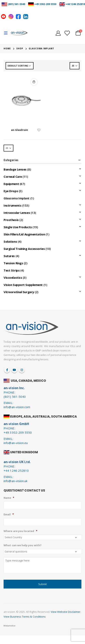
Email (9, 514)
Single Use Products (18, 227)
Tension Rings (13, 263)
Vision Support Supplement (23, 285)
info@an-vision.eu (16, 443)
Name (9, 498)
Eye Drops (11, 191)
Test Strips (12, 270)
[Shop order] (20, 66)
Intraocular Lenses (17, 213)
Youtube (14, 370)
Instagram (22, 370)
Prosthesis (11, 220)
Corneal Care (13, 177)
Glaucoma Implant (17, 198)
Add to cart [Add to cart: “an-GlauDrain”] (34, 82)
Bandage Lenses (15, 169)
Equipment (11, 184)
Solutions (10, 241)
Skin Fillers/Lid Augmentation (24, 234)
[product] (22, 100)
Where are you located (20, 531)
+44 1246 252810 (75, 4)
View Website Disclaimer (66, 612)
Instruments (12, 205)
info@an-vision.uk (15, 481)
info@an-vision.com (17, 407)
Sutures (9, 256)
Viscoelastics (13, 278)
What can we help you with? (23, 545)
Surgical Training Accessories (24, 249)
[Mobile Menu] (7, 33)
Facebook (7, 370)
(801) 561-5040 (16, 4)
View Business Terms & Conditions (25, 617)
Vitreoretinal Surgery (19, 292)
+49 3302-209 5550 (45, 4)
